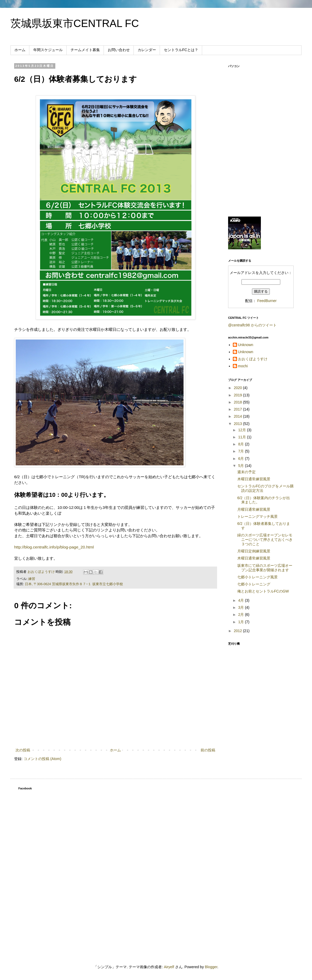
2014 (238, 416)
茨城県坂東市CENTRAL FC (75, 23)
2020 (238, 388)
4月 (241, 600)
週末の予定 (246, 472)
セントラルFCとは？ (181, 50)
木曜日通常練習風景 (254, 479)
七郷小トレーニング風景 (257, 577)
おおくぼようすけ (253, 359)
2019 (238, 395)
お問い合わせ (119, 50)
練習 (32, 579)
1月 (241, 622)
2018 (238, 402)
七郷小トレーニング (254, 584)
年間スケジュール (48, 50)
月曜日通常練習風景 (254, 509)
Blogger (211, 967)
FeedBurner (267, 301)
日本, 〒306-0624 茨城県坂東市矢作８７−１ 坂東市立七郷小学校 (74, 584)
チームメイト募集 (85, 50)
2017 (238, 409)
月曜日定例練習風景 (254, 551)
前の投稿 (208, 750)
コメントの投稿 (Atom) (42, 759)
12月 (242, 430)
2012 (238, 631)
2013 (238, 424)
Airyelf (169, 967)
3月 (241, 607)
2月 (241, 615)
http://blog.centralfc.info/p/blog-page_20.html (54, 547)
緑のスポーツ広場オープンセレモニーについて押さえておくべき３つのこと (265, 540)
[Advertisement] (261, 176)
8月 (241, 444)
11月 (242, 437)
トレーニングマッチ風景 (257, 516)
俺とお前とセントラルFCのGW (263, 591)
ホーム (20, 50)
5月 (241, 466)
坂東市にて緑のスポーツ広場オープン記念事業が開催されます (265, 568)
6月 (241, 459)
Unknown (246, 345)
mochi (243, 366)
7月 (241, 451)
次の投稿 (23, 750)
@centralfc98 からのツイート (252, 325)
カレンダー (147, 50)
